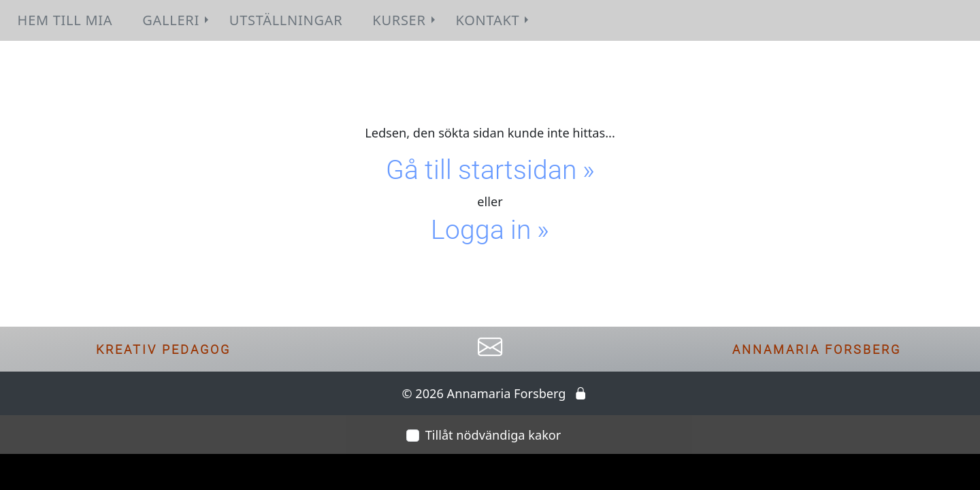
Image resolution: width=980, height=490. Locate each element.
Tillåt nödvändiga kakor (493, 435)
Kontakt (494, 20)
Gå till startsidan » (490, 170)
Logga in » (490, 230)
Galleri (177, 20)
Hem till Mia (65, 20)
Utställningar (286, 20)
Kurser (405, 20)
